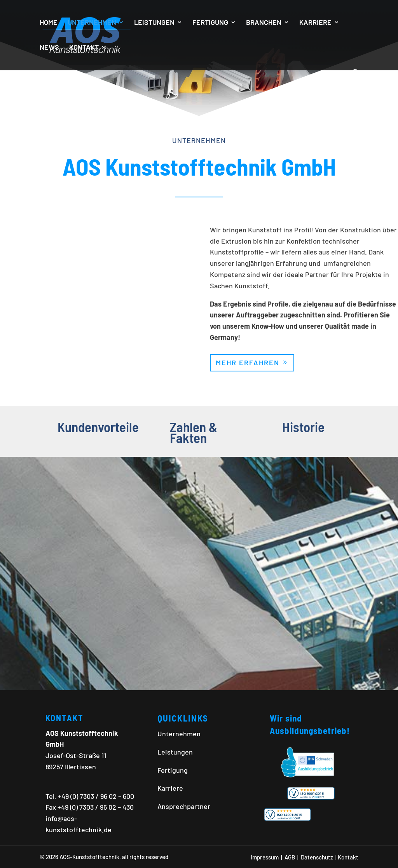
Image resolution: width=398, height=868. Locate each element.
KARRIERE (315, 23)
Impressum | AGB (273, 857)
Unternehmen (179, 734)
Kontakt (348, 857)
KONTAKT (84, 48)
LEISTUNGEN (154, 23)
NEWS (49, 48)
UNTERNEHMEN (92, 23)
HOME (49, 23)
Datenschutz (317, 857)
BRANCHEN (264, 23)
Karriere (170, 788)
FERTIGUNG (210, 23)
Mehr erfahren (248, 363)
